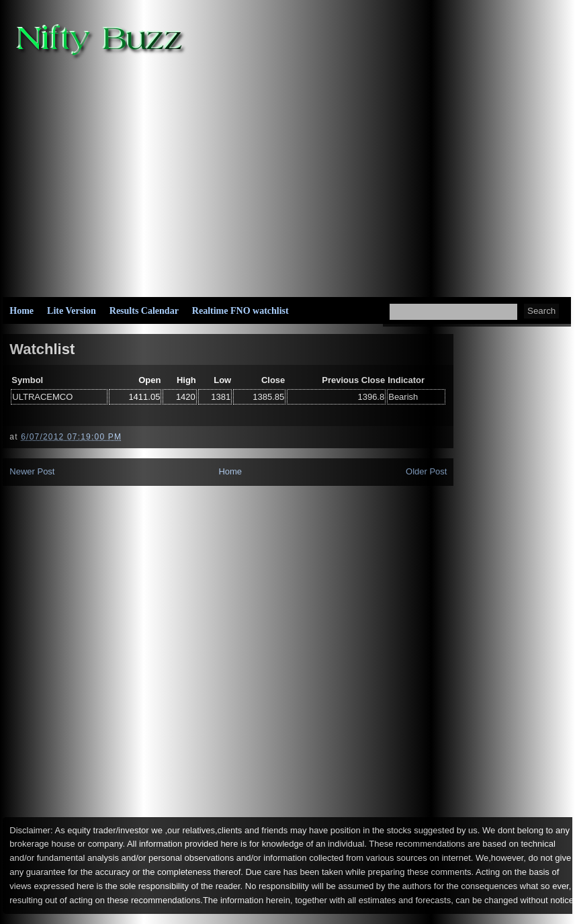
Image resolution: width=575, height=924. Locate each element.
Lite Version (72, 311)
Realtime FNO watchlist (240, 311)
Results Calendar (144, 311)
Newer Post (32, 471)
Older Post (426, 471)
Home (21, 311)
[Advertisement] (355, 175)
